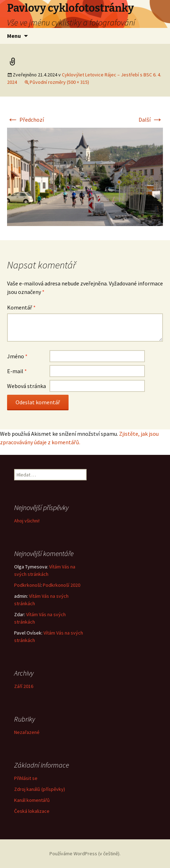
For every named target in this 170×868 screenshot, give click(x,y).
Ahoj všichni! (27, 521)
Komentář (21, 307)
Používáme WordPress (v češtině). (85, 853)
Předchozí (25, 120)
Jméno (17, 356)
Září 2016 (24, 686)
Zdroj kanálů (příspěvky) (40, 789)
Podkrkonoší (27, 585)
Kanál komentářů (32, 800)
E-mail (17, 371)
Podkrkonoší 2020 (61, 585)
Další (151, 120)
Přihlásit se (26, 778)
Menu (14, 36)
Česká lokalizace (32, 811)
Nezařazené (27, 732)
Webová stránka (27, 386)
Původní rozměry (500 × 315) (59, 82)
